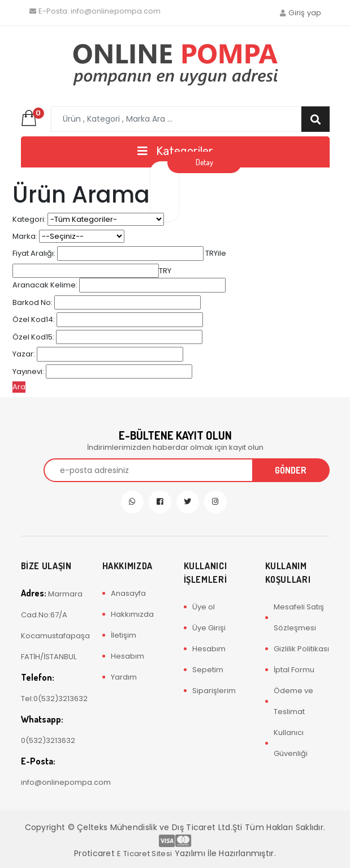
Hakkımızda (132, 614)
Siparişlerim (214, 691)
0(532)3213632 (48, 730)
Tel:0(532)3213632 (53, 688)
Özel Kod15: (33, 337)
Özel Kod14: (34, 319)
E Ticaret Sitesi (144, 854)
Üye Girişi (209, 628)
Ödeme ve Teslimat (293, 701)
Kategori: (29, 219)
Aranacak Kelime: (45, 285)
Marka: (25, 236)
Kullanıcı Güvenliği (291, 743)
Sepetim (208, 670)
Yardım (124, 677)
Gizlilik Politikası (301, 649)
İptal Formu (294, 670)
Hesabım (128, 656)
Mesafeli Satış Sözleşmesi (299, 617)
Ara (19, 387)
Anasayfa (128, 593)
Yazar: (24, 354)
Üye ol (204, 607)
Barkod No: (33, 302)
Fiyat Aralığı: (34, 253)
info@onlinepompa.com (95, 11)
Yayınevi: (28, 371)
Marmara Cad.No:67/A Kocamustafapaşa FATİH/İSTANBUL (53, 625)
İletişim (124, 635)
